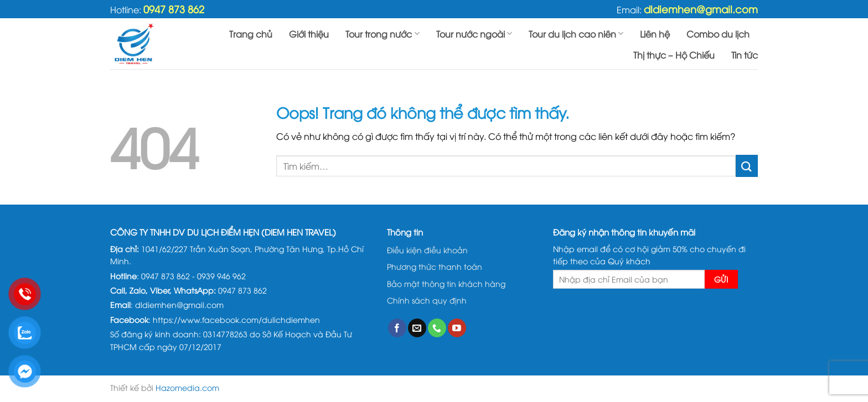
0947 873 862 (174, 9)
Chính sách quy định (427, 300)
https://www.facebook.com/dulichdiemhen (236, 319)
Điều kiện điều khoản (427, 250)
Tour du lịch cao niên (576, 34)
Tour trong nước (382, 34)
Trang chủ (251, 34)
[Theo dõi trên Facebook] (397, 328)
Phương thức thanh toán (435, 266)
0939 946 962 (221, 276)
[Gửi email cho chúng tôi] (417, 328)
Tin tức (745, 55)
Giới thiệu (309, 34)
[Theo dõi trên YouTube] (457, 328)
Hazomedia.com (187, 387)
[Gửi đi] (747, 166)
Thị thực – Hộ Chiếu (674, 55)
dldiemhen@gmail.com (701, 9)
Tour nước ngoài (474, 34)
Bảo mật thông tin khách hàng (446, 283)
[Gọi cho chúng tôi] (437, 328)
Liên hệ (655, 34)
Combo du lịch (718, 34)
